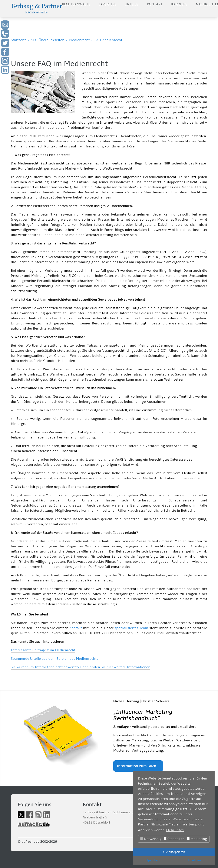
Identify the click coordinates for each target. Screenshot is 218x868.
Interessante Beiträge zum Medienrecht (43, 650)
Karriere (179, 4)
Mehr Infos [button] (175, 830)
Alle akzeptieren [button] (174, 852)
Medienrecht (79, 40)
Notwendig (151, 839)
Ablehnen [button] (194, 860)
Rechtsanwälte (76, 4)
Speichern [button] (153, 860)
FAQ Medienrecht (108, 40)
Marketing (197, 839)
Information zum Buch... (138, 766)
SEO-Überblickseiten (48, 40)
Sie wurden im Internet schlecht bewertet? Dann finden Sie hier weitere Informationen (81, 667)
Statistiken (174, 839)
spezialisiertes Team (131, 628)
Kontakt (155, 4)
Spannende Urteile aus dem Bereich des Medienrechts (54, 659)
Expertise (108, 4)
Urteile (132, 4)
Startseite (19, 40)
